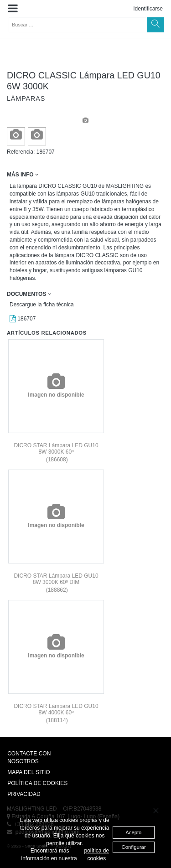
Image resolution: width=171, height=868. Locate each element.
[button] (13, 9)
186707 (23, 319)
